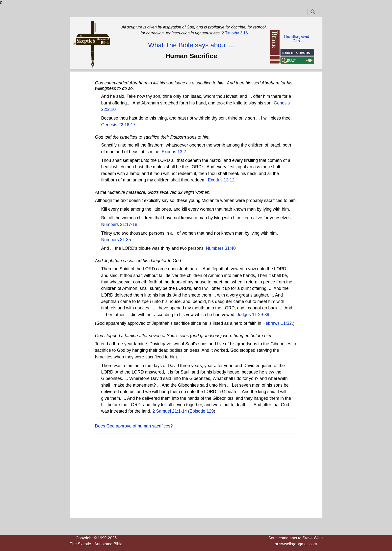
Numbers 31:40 (221, 248)
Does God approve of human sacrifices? (134, 426)
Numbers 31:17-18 (119, 225)
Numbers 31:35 (116, 240)
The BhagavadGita (296, 39)
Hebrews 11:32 (277, 323)
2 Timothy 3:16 (234, 33)
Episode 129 (202, 411)
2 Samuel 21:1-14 (170, 411)
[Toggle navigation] (313, 12)
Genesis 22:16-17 (118, 125)
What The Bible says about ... (191, 45)
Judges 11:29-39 (253, 315)
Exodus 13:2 (174, 152)
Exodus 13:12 (221, 180)
